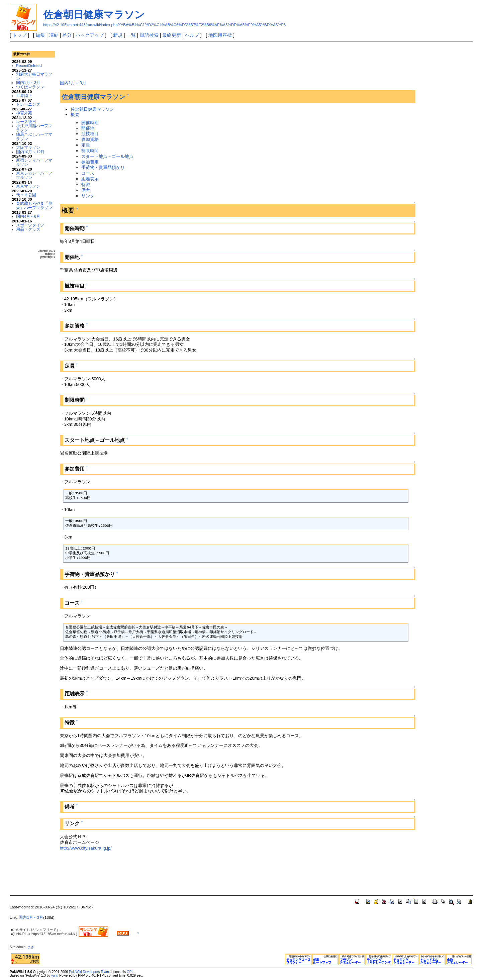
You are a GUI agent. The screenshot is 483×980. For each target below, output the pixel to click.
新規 (118, 35)
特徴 (86, 184)
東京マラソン (28, 186)
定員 (86, 145)
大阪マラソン (28, 147)
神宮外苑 (24, 113)
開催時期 (90, 123)
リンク (88, 196)
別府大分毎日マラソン (34, 76)
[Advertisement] (182, 60)
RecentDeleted (29, 65)
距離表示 (90, 179)
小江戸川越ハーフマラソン (34, 128)
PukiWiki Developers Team (89, 972)
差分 (67, 35)
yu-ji (54, 975)
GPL (130, 972)
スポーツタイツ (30, 225)
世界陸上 (24, 95)
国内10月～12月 (30, 152)
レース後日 (26, 122)
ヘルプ (192, 35)
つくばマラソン (30, 87)
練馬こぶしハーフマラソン (34, 136)
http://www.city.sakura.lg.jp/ (86, 848)
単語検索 (149, 35)
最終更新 (172, 35)
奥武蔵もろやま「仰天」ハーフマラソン (34, 205)
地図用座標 (220, 35)
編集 (40, 35)
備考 (86, 190)
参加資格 (90, 139)
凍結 (54, 35)
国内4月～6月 (28, 216)
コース (88, 173)
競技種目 (90, 134)
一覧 (131, 35)
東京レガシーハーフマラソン (34, 175)
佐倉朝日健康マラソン (94, 15)
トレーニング (28, 104)
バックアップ (90, 35)
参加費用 (90, 162)
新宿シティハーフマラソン (34, 162)
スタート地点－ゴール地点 (107, 156)
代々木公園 (26, 195)
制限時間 (90, 151)
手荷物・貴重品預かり (103, 167)
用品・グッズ (28, 229)
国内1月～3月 (28, 82)
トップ (19, 35)
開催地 (88, 128)
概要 (75, 115)
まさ (32, 947)
